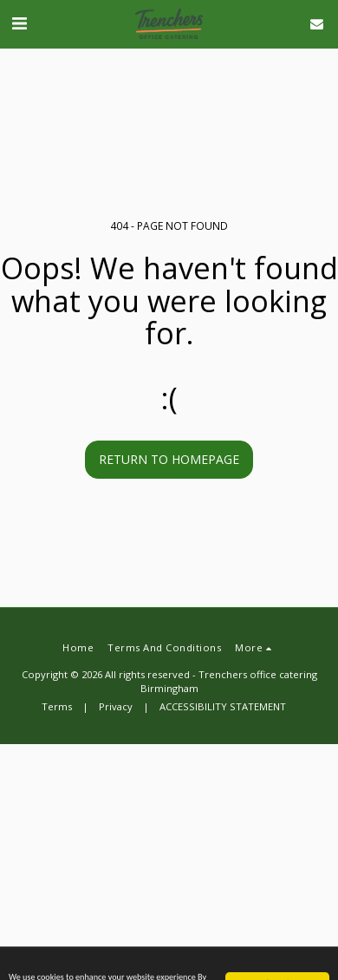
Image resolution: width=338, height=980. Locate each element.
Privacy (116, 706)
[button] (19, 23)
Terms (57, 706)
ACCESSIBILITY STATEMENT (223, 706)
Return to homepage (169, 459)
